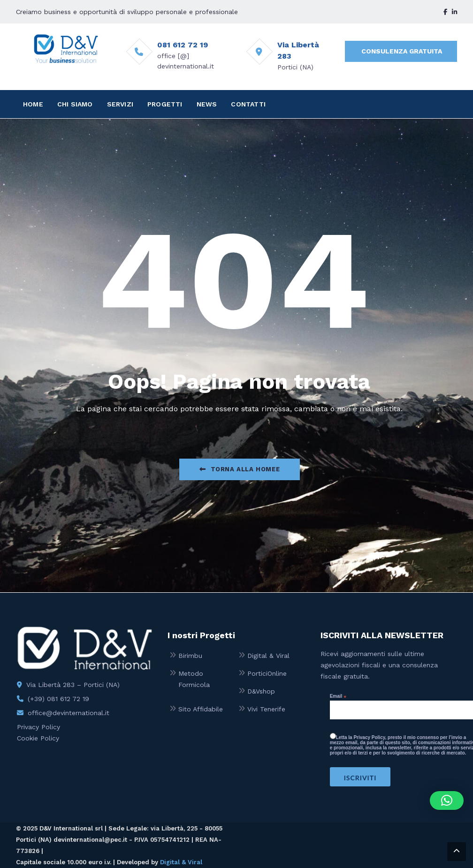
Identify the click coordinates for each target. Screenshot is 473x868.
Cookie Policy (38, 738)
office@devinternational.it (69, 713)
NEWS (207, 104)
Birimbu (190, 656)
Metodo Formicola (194, 679)
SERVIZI (120, 104)
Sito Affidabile (201, 709)
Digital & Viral (268, 656)
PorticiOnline (267, 673)
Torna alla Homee (240, 469)
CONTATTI (248, 104)
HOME (33, 104)
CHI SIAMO (75, 104)
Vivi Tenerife (266, 709)
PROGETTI (165, 104)
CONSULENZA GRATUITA (402, 51)
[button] (447, 800)
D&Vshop (261, 691)
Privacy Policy (38, 727)
